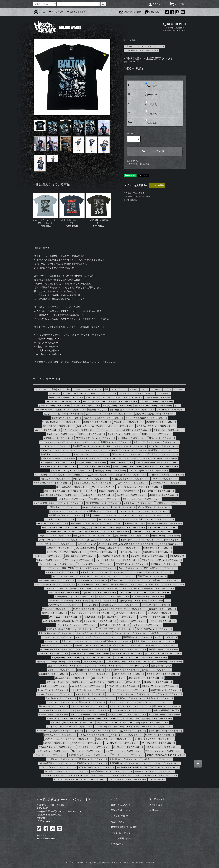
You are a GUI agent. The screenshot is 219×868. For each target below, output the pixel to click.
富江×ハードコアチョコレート (49, 560)
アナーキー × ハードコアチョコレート (128, 755)
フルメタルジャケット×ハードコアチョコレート (73, 576)
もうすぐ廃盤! (50, 389)
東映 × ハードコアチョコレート (92, 434)
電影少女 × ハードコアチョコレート (54, 706)
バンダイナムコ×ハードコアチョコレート (126, 645)
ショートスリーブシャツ (93, 662)
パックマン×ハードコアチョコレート (154, 617)
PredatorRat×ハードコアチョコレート (52, 523)
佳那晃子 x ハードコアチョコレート (92, 463)
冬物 (69, 389)
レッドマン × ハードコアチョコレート (95, 467)
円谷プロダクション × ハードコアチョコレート (144, 46)
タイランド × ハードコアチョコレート (124, 434)
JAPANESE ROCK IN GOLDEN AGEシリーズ (62, 621)
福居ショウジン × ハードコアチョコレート (114, 739)
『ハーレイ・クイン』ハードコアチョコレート (90, 654)
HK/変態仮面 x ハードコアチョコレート (58, 463)
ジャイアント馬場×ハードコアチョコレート (149, 556)
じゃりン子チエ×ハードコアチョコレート (94, 633)
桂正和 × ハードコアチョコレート (122, 702)
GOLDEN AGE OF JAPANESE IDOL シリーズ (166, 755)
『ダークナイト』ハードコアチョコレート (128, 649)
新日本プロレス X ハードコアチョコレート (91, 479)
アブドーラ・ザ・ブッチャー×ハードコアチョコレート (151, 589)
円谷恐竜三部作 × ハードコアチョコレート (104, 503)
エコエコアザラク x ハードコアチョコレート (53, 475)
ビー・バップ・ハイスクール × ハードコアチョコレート (110, 414)
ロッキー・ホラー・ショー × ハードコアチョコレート (117, 727)
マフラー (158, 637)
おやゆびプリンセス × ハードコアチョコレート (127, 446)
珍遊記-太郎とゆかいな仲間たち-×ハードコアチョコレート (71, 629)
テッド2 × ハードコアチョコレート (56, 446)
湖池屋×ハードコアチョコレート (103, 552)
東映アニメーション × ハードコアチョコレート (104, 418)
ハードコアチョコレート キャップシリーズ (136, 393)
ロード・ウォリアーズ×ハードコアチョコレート (67, 552)
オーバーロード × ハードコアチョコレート (162, 763)
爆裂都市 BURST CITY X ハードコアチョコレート (95, 483)
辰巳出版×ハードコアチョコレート (158, 682)
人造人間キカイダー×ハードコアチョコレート (138, 544)
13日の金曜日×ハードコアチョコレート (161, 568)
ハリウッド (103, 410)
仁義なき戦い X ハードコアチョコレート (58, 458)
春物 (88, 515)
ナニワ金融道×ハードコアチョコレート (148, 597)
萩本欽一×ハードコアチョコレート (157, 670)
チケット (79, 637)
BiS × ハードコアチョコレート (48, 430)
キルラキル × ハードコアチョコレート (55, 406)
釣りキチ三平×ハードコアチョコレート (127, 584)
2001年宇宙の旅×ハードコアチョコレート (57, 580)
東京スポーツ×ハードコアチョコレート (65, 605)
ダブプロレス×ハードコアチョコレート (113, 597)
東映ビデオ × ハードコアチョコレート (59, 426)
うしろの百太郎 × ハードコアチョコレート (57, 763)
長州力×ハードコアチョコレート (167, 706)
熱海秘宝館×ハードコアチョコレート (166, 690)
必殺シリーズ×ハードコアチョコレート (100, 621)
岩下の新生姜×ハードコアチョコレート (132, 564)
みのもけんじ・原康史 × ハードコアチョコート (155, 414)
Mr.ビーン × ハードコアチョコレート (88, 751)
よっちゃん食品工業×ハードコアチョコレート (112, 641)
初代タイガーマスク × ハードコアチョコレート (156, 426)
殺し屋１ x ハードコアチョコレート (131, 475)
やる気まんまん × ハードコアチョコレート (57, 747)
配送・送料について (121, 810)
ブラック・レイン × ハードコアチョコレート (164, 751)
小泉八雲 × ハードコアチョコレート (87, 743)
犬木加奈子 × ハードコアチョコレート (60, 735)
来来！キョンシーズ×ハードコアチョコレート (142, 499)
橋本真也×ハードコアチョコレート (66, 658)
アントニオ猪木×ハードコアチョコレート (162, 580)
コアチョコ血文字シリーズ (171, 544)
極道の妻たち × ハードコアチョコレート (163, 747)
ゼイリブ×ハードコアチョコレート (162, 528)
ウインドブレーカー (119, 389)
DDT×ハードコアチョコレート (86, 609)
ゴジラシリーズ (171, 637)
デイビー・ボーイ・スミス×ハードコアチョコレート (107, 532)
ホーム (39, 12)
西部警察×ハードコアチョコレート (138, 637)
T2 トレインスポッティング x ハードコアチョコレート (140, 487)
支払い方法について (121, 805)
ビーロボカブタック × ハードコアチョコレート (154, 739)
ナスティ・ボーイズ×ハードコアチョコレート (127, 715)
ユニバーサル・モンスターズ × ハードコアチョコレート (60, 731)
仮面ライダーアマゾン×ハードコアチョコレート (141, 540)
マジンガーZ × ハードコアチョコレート (93, 710)
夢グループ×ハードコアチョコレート (53, 690)
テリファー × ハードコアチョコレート (165, 715)
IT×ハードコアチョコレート (130, 568)
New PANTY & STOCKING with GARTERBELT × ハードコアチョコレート (148, 767)
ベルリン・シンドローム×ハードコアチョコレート (140, 511)
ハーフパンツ (156, 389)
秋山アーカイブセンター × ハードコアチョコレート (72, 723)
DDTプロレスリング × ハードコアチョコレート (96, 438)
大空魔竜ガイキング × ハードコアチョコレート (154, 771)
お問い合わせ (153, 12)
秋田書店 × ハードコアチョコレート (132, 495)
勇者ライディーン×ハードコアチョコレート (97, 698)
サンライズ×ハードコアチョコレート (111, 589)
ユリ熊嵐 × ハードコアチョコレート (59, 438)
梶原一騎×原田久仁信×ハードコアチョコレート (74, 597)
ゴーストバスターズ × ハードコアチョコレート (149, 471)
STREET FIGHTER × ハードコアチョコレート (62, 422)
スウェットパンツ (134, 682)
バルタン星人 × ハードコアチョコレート (142, 50)
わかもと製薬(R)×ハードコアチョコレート (155, 629)
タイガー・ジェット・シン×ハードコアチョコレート (92, 613)
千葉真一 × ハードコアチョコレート (62, 434)
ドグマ (178, 406)
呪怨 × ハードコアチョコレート (57, 743)
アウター (38, 389)
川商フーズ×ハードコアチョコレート (129, 674)
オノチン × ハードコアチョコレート (147, 625)
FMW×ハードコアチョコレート (95, 649)
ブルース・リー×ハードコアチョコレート (131, 633)
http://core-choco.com (46, 838)
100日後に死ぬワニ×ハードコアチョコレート (165, 584)
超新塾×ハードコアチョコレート (61, 670)
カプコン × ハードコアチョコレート (169, 430)
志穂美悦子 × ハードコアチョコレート (89, 446)
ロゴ (76, 393)
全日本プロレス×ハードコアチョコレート (168, 483)
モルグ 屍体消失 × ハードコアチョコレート (154, 719)
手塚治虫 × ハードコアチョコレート (129, 422)
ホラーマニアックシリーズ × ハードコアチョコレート (156, 442)
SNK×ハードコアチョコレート (95, 507)
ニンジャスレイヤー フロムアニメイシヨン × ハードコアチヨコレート (70, 442)
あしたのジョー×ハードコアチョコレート (68, 511)
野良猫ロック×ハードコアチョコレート (163, 674)
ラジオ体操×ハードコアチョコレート (61, 698)
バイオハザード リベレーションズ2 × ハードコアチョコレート (125, 430)
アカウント (156, 4)
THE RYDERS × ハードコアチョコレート (122, 743)
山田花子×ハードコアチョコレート (171, 503)
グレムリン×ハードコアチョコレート (92, 580)
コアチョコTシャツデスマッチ (157, 398)
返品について (132, 161)
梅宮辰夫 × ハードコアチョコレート (116, 442)
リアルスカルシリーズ (87, 544)
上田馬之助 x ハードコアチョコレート (64, 507)
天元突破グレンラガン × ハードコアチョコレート (89, 755)
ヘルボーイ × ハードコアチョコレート (127, 735)
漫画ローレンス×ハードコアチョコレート (65, 666)
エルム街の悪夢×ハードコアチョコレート (73, 678)
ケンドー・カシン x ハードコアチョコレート (159, 458)
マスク (167, 601)
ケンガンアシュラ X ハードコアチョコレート (130, 479)
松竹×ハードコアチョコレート (104, 601)
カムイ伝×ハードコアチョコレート (163, 446)
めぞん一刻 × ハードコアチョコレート (50, 755)
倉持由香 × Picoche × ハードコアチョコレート (135, 410)
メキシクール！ (107, 398)
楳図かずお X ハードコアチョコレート (128, 454)
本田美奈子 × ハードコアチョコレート (101, 719)
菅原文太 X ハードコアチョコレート (93, 458)
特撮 (134, 40)
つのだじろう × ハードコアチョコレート (80, 430)
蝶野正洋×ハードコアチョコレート (166, 633)
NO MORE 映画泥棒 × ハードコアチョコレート (60, 649)
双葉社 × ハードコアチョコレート (98, 422)
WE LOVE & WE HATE (86, 548)
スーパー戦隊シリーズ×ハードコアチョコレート (91, 523)
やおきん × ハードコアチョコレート (62, 702)
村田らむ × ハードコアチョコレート (118, 406)
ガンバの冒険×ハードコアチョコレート (154, 507)
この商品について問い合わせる (137, 196)
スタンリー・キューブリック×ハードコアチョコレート (104, 572)
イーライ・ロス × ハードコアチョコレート (92, 450)
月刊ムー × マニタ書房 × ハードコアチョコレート (147, 418)
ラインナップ (56, 12)
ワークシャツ (179, 389)
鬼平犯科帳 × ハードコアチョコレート (126, 763)
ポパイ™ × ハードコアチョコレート (157, 727)
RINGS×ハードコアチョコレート (54, 686)
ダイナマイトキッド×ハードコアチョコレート (118, 519)
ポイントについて (120, 816)
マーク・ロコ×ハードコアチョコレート (55, 536)
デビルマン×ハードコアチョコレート (93, 584)
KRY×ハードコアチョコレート (123, 507)
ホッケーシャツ (164, 515)
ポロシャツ (67, 393)
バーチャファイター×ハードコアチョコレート (56, 544)
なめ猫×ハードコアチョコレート (60, 548)
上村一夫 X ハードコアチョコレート (133, 483)
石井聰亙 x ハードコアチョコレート (105, 499)
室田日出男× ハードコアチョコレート (99, 495)
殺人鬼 (96, 398)
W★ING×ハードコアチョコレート (57, 609)
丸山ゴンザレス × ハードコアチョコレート (57, 633)
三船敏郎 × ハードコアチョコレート (71, 410)
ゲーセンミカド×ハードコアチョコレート (75, 589)
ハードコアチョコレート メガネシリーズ (66, 398)
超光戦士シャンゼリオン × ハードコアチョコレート (67, 771)
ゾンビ (88, 398)
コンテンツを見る (76, 12)
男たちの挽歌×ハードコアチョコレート (123, 670)
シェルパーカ (55, 393)
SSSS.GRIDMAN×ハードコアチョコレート (65, 532)
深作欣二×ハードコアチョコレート (131, 613)
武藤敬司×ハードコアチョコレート (133, 601)
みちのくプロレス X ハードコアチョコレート (53, 483)
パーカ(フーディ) (95, 389)
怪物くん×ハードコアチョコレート (131, 528)
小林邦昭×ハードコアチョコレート (102, 511)
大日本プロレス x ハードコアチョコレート (58, 467)
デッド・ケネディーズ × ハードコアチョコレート (74, 780)
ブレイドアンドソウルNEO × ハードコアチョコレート (70, 727)
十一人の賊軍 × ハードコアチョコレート (57, 710)
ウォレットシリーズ (157, 780)
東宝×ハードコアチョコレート (55, 613)
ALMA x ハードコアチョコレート (124, 458)
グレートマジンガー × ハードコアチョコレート (131, 710)
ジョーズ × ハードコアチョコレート (57, 775)
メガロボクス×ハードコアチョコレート (139, 515)
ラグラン (167, 389)
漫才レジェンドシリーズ (135, 523)
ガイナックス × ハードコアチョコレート (157, 402)
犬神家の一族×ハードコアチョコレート (123, 686)
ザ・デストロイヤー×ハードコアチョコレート (163, 662)
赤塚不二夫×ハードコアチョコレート (81, 556)
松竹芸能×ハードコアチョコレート (165, 564)
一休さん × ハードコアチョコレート (94, 735)
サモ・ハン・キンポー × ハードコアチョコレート (67, 682)
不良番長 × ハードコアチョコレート (92, 763)
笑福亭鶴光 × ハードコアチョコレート (91, 645)
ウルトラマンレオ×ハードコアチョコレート (130, 690)
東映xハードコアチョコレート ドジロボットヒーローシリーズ (70, 491)
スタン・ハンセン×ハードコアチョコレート (89, 706)
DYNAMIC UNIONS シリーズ (121, 463)
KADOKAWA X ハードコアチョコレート (162, 467)
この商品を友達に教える (134, 193)
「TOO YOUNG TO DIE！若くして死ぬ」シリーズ (157, 463)
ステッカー (169, 572)
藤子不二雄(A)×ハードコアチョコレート (73, 487)
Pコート (61, 389)
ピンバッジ (102, 780)
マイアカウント (157, 799)
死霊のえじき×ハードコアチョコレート (126, 580)
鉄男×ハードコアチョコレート (155, 658)
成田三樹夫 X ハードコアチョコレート (111, 471)
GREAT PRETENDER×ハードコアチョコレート (69, 601)
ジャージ (144, 389)
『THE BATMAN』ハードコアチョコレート (124, 662)
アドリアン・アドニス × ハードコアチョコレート (130, 706)
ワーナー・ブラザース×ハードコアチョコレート (96, 568)
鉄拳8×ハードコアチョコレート (160, 698)
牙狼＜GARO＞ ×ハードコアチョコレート (146, 678)
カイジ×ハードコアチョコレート (169, 694)
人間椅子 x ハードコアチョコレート (139, 503)
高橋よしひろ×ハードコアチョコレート (98, 528)
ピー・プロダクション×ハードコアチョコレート (77, 625)
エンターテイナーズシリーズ (136, 666)
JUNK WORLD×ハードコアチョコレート (158, 743)
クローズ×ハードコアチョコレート (156, 605)
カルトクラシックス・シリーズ (103, 393)
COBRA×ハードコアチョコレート (106, 515)
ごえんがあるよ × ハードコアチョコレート (159, 775)
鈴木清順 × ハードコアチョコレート (54, 715)
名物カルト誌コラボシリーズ (95, 402)
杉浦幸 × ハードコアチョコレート (93, 759)
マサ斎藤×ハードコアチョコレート (132, 438)
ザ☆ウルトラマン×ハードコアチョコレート (55, 694)
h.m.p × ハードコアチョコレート (87, 406)
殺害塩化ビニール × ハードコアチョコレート (154, 406)
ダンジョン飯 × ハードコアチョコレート (53, 751)
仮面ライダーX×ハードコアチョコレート (124, 548)
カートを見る (156, 805)
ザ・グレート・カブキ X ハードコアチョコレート (71, 471)
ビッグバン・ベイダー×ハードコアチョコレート (91, 674)
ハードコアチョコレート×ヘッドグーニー (63, 402)
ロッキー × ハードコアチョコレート (57, 645)
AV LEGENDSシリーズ (44, 410)
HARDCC (84, 393)
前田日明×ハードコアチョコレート (54, 674)
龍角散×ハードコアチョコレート (131, 698)
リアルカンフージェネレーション (170, 410)
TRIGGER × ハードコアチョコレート (56, 450)
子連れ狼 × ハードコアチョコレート (125, 759)
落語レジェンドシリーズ (161, 666)
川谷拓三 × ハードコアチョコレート (56, 479)
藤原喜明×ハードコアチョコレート (164, 495)
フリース (171, 641)
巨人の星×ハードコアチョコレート (133, 593)
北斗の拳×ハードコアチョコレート (97, 658)
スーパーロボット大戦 (108, 544)
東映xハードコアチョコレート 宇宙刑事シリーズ (119, 491)
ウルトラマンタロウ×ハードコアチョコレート (90, 690)
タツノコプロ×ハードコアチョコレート (158, 491)
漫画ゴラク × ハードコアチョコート (67, 418)
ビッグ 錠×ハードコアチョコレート (162, 613)
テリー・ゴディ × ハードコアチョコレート (58, 767)
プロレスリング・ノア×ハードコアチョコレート (162, 560)
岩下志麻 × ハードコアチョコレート (129, 747)
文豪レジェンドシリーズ (160, 593)
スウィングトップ (126, 719)
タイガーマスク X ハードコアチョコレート (166, 475)
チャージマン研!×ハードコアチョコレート (96, 564)
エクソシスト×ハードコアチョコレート (62, 572)
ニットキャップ (163, 393)
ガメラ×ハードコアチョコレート (162, 621)
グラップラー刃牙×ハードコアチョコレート (116, 629)
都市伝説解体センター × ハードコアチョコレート (111, 771)
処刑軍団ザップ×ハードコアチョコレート (66, 515)
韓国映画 (92, 410)
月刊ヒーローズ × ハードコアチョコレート (91, 454)
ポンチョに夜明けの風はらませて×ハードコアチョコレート (59, 503)
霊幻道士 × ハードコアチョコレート (53, 654)
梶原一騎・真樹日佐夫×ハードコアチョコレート (61, 495)
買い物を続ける (130, 200)
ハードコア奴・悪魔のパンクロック (113, 556)
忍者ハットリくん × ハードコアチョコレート (128, 780)
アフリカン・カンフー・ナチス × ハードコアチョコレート (70, 739)
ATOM (120, 844)
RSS (113, 844)
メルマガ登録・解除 (130, 12)
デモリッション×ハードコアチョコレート (88, 715)
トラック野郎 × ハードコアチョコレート (94, 747)
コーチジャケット (91, 605)
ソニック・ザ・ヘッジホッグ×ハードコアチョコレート (130, 694)
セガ (111, 410)
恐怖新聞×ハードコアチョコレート (152, 576)
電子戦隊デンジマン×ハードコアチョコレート (120, 605)
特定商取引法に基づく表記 (138, 164)
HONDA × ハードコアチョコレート (160, 735)
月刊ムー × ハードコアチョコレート (157, 434)
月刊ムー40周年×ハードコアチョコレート (132, 536)
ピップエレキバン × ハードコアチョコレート (115, 723)
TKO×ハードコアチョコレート (127, 658)
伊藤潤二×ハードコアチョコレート (166, 536)
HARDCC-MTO (156, 601)
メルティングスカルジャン (130, 552)
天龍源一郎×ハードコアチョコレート (149, 641)
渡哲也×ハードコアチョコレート (91, 670)
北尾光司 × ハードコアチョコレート (115, 625)
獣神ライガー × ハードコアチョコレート (166, 731)
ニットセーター (79, 389)
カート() (177, 4)
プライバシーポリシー (122, 833)
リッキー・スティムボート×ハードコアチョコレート (118, 560)
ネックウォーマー (52, 641)
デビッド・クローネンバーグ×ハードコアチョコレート (124, 609)
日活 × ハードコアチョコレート (162, 438)
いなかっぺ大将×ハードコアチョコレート (99, 593)
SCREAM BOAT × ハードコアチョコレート (97, 767)
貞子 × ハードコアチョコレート (133, 731)
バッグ (166, 511)
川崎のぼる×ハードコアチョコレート (64, 593)
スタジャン (134, 389)
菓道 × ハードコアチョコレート (92, 702)
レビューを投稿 (157, 185)
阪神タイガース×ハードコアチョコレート (157, 519)
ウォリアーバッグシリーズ (103, 487)
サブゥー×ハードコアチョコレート (79, 560)
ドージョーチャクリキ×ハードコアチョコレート (55, 584)
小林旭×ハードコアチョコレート (133, 621)
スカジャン (118, 523)
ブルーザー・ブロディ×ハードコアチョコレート (152, 532)
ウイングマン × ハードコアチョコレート (155, 702)
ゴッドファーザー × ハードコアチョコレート (124, 751)
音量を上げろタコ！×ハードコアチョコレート (93, 536)
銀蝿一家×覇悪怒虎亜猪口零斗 (166, 710)
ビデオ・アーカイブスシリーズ (129, 398)
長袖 (106, 389)
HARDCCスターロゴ (93, 617)
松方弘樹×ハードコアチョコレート (158, 552)
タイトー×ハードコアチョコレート (49, 556)
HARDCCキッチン (177, 556)
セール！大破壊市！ (172, 540)
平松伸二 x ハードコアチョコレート (128, 467)
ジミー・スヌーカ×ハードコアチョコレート (58, 564)
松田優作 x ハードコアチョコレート (73, 499)
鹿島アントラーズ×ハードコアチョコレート (61, 528)
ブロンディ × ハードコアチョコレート (123, 775)
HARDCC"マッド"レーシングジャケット (129, 450)
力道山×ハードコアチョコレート (163, 609)
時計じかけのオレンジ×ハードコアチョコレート (115, 576)
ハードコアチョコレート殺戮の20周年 (58, 568)
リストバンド (50, 589)
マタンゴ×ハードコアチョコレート (90, 694)
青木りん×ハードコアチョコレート (76, 641)
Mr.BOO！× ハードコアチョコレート (161, 645)
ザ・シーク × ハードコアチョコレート (102, 731)
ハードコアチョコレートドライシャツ (57, 637)
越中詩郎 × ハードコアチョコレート (164, 649)
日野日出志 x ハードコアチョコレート (162, 454)
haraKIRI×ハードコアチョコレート (158, 548)
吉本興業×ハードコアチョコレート (60, 519)
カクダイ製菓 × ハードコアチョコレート (107, 682)
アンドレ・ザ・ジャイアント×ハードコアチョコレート (62, 540)
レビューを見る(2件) (135, 185)
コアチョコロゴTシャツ (86, 519)
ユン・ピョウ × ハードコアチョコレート (109, 678)
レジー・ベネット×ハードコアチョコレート (103, 666)
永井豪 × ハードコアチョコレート (123, 402)
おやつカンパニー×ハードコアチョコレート (163, 654)
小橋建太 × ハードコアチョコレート (157, 759)
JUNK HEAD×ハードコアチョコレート (66, 617)
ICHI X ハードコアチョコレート (165, 479)
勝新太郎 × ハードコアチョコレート (162, 422)
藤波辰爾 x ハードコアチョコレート (163, 450)
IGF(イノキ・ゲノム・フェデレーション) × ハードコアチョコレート (106, 426)
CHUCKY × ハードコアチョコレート (90, 775)
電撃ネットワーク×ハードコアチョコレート (160, 686)
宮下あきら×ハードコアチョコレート (103, 540)
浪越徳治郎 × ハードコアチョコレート (152, 723)
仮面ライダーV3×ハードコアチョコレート (165, 523)
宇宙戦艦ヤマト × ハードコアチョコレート (64, 719)
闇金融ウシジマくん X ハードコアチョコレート (94, 475)
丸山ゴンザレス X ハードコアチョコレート (103, 637)
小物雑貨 (101, 548)
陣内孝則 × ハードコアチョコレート (56, 454)
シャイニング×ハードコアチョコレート (146, 572)
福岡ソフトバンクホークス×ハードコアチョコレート (58, 662)
